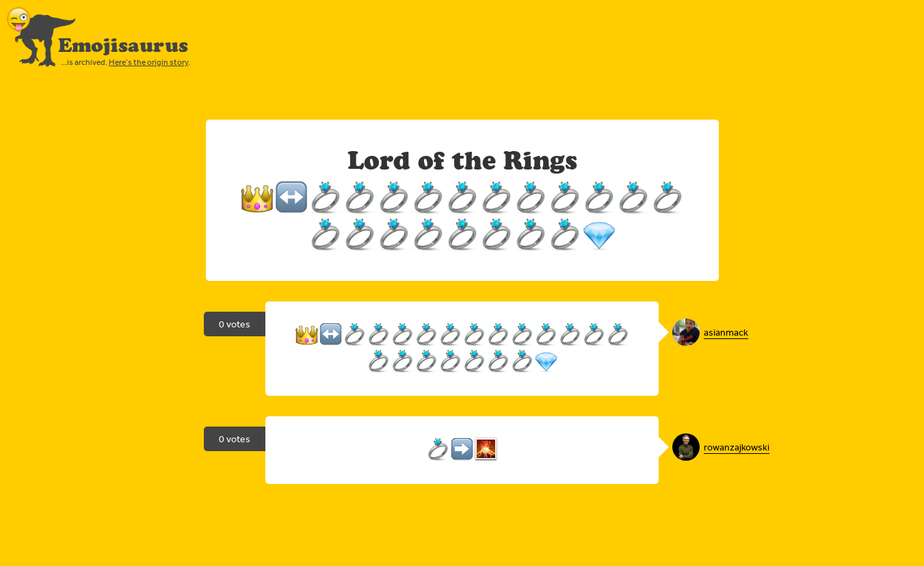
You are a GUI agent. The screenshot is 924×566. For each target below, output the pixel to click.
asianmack (726, 332)
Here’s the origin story (148, 62)
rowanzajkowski (737, 447)
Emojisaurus (123, 45)
